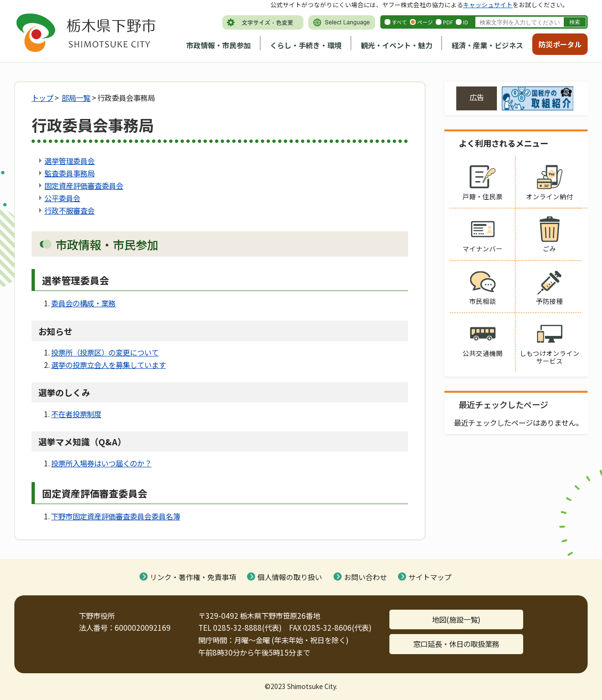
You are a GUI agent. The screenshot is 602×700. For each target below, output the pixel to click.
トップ (42, 97)
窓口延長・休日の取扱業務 (456, 644)
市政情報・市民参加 (219, 45)
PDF (448, 22)
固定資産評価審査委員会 (84, 185)
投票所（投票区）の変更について (105, 352)
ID (466, 22)
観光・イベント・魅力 (397, 45)
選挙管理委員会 (70, 161)
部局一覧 (76, 97)
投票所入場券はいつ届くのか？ (101, 463)
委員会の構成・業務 (83, 303)
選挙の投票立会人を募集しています (108, 365)
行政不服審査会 (70, 210)
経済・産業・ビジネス (487, 45)
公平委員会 (62, 198)
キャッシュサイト (488, 5)
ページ (425, 22)
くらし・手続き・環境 (306, 45)
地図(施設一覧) (456, 619)
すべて (399, 22)
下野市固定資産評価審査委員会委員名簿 (116, 516)
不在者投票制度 (76, 414)
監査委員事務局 (70, 173)
